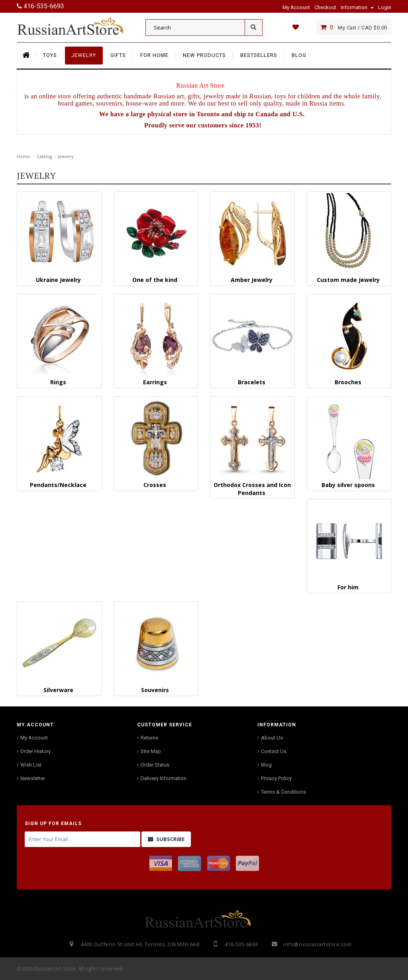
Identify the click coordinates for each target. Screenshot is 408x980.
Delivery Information (164, 778)
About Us (272, 738)
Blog (266, 765)
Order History (35, 751)
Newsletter (33, 778)
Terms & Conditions (283, 792)
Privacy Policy (276, 778)
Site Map (151, 751)
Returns (149, 738)
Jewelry (66, 156)
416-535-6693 (40, 6)
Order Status (155, 765)
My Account (34, 738)
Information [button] (357, 7)
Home (23, 156)
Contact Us (274, 751)
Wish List (31, 765)
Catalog (44, 156)
